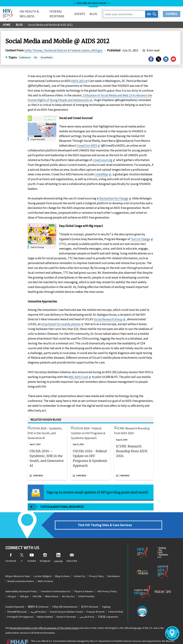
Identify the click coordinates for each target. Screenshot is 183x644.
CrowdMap (101, 174)
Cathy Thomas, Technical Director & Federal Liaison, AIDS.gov (63, 50)
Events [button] (80, 14)
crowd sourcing (102, 160)
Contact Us (79, 567)
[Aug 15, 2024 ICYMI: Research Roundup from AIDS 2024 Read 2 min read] (134, 448)
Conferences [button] (25, 58)
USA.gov (12, 587)
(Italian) (45, 607)
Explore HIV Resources (91, 3)
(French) (96, 602)
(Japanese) (108, 607)
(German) (66, 607)
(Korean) (90, 597)
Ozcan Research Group (108, 319)
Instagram (45, 548)
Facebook (11, 548)
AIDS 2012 (78, 81)
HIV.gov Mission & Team (18, 567)
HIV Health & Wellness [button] (29, 14)
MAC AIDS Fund (78, 377)
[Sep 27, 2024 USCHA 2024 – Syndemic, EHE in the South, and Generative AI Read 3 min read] (47, 448)
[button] (152, 14)
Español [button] (172, 14)
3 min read (38, 466)
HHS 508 (37, 587)
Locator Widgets (43, 567)
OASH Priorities (86, 587)
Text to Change (140, 239)
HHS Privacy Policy (107, 582)
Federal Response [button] (57, 14)
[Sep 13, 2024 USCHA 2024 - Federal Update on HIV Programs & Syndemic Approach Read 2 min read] (91, 448)
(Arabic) (38, 602)
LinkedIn (58, 548)
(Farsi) (87, 607)
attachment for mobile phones (61, 324)
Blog (93, 14)
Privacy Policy (96, 567)
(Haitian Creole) (66, 602)
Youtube (32, 548)
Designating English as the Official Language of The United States (44, 618)
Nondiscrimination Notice (21, 572)
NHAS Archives (45, 572)
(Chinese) (38, 597)
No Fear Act (68, 587)
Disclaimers (114, 567)
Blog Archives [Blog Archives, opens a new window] (63, 567)
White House (52, 587)
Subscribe (72, 548)
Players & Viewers (84, 582)
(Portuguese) (20, 607)
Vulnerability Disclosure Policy (21, 582)
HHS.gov (24, 587)
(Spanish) (15, 597)
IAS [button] (36, 58)
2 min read (81, 466)
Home (7, 25)
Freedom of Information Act (56, 582)
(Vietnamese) (65, 597)
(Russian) (17, 602)
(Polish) (116, 602)
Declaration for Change (114, 198)
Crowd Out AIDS (87, 146)
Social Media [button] (47, 58)
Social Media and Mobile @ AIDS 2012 (50, 25)
